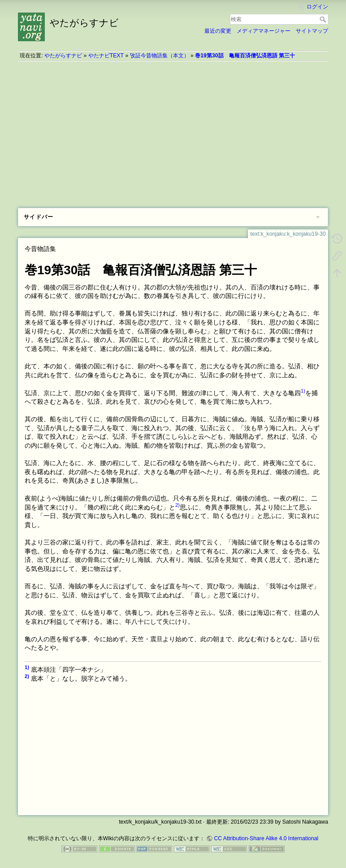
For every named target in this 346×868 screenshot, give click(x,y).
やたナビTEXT (106, 56)
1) (303, 391)
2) (177, 505)
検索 (324, 19)
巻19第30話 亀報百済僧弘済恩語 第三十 (245, 56)
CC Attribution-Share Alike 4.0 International (266, 838)
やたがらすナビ (63, 56)
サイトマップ (312, 31)
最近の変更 (218, 31)
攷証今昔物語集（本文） (160, 56)
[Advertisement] (173, 131)
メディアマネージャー (264, 31)
